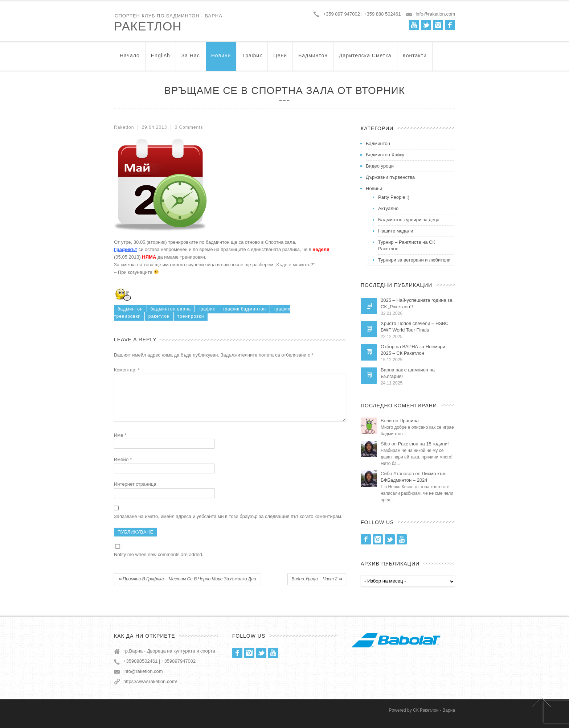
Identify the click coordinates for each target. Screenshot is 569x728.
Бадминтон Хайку (385, 155)
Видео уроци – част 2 (317, 588)
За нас (191, 59)
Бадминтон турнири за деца (409, 220)
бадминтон (130, 309)
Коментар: (127, 370)
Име (120, 444)
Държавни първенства (390, 177)
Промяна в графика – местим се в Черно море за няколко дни (187, 588)
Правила (409, 421)
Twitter (426, 25)
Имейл (123, 468)
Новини (221, 59)
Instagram (438, 25)
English (161, 59)
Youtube (414, 25)
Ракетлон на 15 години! (423, 444)
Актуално (388, 208)
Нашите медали (396, 231)
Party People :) (394, 197)
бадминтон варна (171, 309)
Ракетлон (148, 26)
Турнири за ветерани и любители (414, 260)
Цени (280, 59)
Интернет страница (135, 493)
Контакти (415, 59)
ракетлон (159, 316)
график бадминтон (244, 309)
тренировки (191, 316)
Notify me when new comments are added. (159, 563)
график (207, 309)
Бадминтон (313, 59)
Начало (130, 59)
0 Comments (189, 127)
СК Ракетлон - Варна (434, 717)
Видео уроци (380, 166)
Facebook (450, 25)
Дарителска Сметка (365, 59)
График (252, 59)
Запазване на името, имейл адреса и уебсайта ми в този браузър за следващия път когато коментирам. (228, 525)
